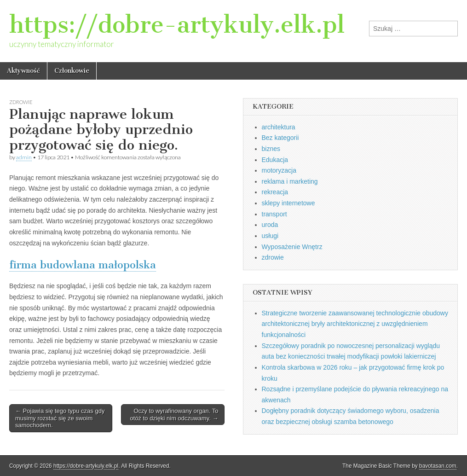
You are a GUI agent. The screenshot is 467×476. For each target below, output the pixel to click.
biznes (271, 149)
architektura (279, 127)
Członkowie (72, 71)
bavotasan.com (438, 466)
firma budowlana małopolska (83, 265)
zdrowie (21, 102)
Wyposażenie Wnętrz (292, 247)
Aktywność (23, 71)
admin (24, 157)
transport (274, 214)
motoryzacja (279, 170)
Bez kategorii (280, 138)
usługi (270, 236)
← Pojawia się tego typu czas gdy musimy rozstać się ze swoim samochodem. (60, 418)
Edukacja (275, 160)
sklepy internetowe (288, 203)
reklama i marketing (290, 181)
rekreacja (275, 192)
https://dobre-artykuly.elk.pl (177, 25)
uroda (270, 225)
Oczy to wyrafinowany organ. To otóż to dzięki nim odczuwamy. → (174, 415)
